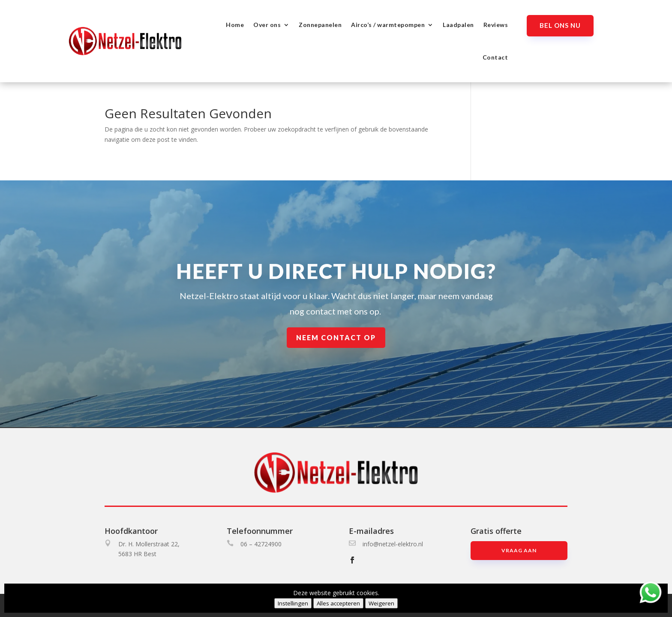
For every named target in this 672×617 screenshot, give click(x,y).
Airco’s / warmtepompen (388, 25)
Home (235, 25)
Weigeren (381, 603)
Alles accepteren (338, 603)
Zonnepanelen (320, 25)
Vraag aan (519, 550)
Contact (495, 57)
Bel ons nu (560, 25)
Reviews (496, 25)
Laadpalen (458, 25)
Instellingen (293, 603)
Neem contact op (336, 338)
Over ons (267, 25)
